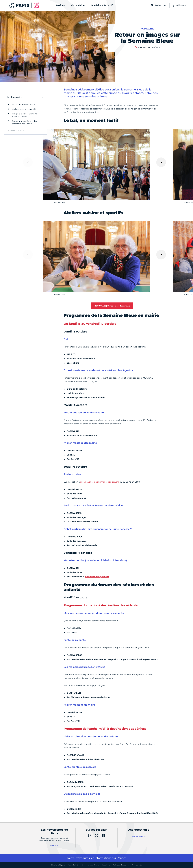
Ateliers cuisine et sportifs (24, 109)
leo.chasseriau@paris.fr (97, 577)
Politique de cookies (121, 865)
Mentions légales (58, 865)
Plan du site (137, 865)
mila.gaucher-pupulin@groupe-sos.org (100, 482)
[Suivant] (161, 162)
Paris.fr (121, 858)
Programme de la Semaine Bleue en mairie (25, 115)
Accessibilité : (83, 865)
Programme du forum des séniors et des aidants (24, 122)
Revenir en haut (17, 131)
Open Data (106, 865)
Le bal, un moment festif (24, 105)
